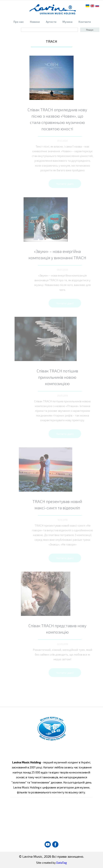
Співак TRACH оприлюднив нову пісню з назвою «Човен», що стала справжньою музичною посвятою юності (65, 119)
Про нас (19, 22)
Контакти (85, 22)
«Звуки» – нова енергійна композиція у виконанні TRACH (65, 254)
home (53, 10)
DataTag (62, 863)
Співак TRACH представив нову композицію (65, 629)
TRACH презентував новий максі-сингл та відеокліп (65, 505)
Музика (68, 22)
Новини (35, 22)
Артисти (51, 22)
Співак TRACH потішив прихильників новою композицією (65, 377)
